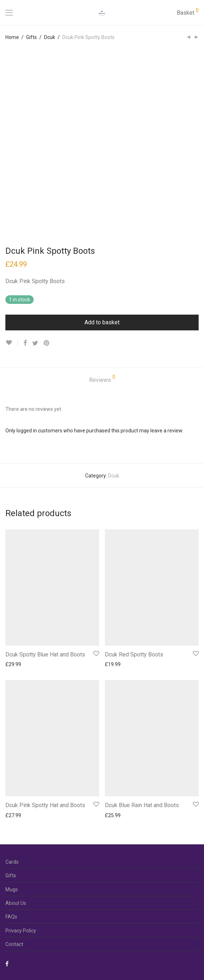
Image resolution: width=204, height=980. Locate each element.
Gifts (31, 37)
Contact (14, 944)
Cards (12, 862)
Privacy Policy (21, 931)
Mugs (12, 889)
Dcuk (50, 37)
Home (12, 37)
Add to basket (102, 322)
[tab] (102, 380)
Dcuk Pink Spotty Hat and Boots (45, 805)
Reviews (102, 379)
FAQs (11, 917)
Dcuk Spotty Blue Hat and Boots (45, 654)
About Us (16, 903)
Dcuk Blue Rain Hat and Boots (142, 805)
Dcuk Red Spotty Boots (134, 654)
